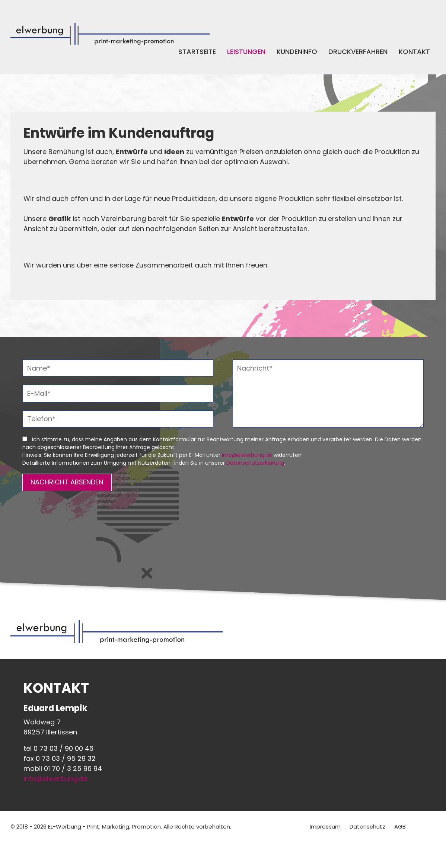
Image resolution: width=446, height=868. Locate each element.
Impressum (325, 827)
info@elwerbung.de (247, 455)
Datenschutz (367, 827)
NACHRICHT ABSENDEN (67, 482)
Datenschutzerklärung (255, 463)
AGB (400, 827)
